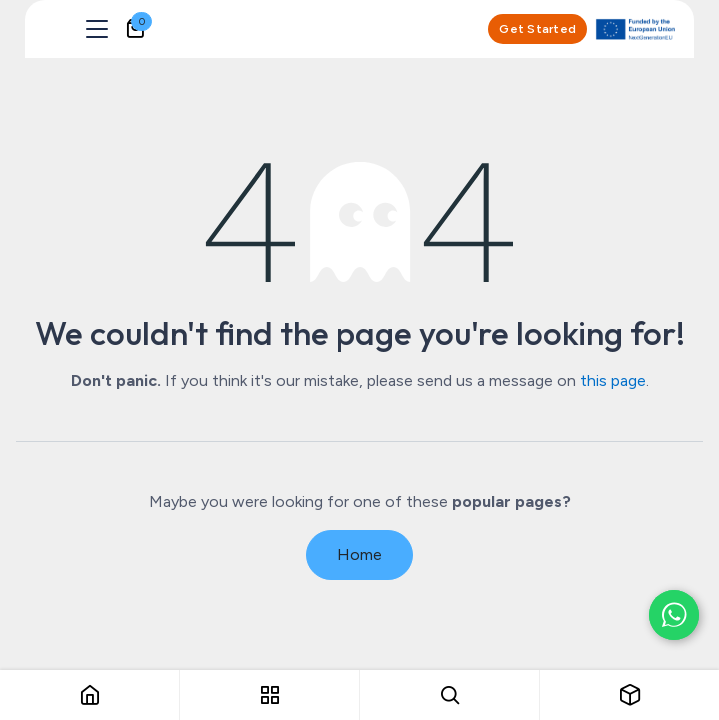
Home (359, 554)
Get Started (537, 29)
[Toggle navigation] (97, 29)
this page (613, 380)
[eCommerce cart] (135, 29)
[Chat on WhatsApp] (674, 615)
